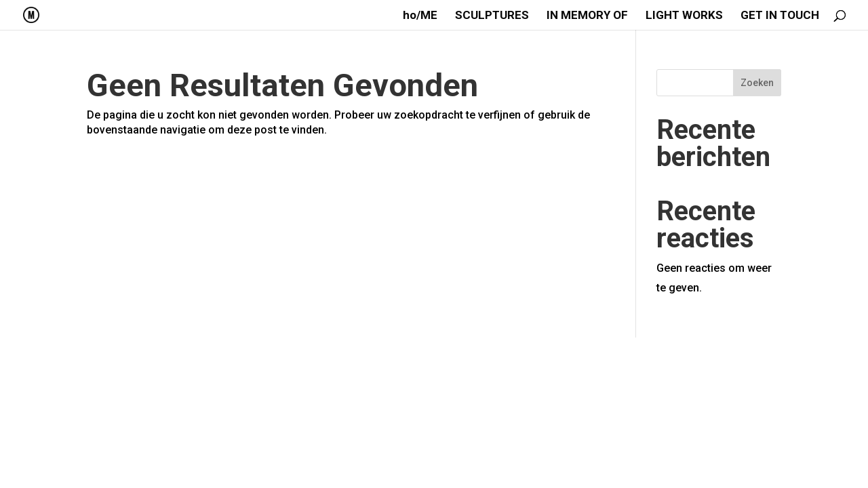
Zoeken (757, 83)
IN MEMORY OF (587, 16)
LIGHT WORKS (684, 16)
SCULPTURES (492, 16)
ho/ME (420, 16)
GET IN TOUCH (780, 16)
